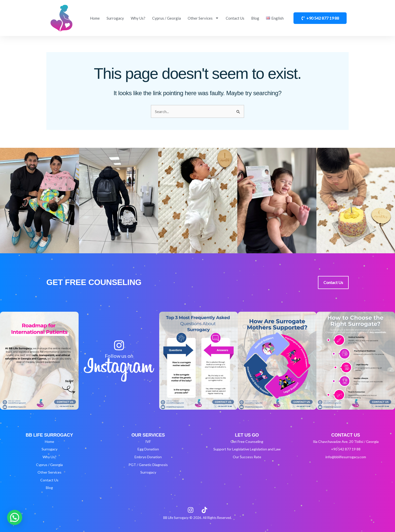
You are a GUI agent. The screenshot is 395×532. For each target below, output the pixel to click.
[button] (15, 517)
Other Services (203, 18)
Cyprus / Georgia (167, 18)
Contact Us (235, 18)
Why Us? (138, 18)
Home (95, 18)
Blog (255, 18)
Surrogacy (115, 18)
